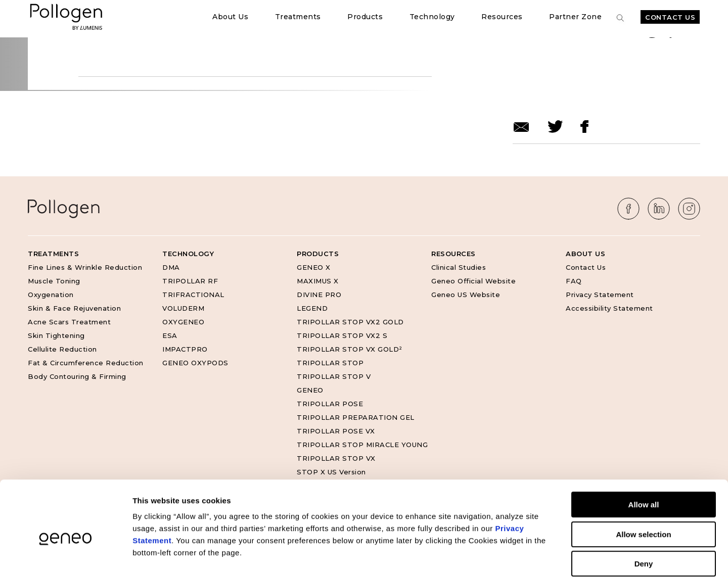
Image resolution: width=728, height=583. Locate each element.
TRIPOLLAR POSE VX (336, 431)
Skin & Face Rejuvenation (74, 308)
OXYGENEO (183, 322)
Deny (644, 519)
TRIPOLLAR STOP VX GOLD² (350, 349)
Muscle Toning (54, 281)
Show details (531, 563)
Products (365, 17)
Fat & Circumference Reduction (86, 363)
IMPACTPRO (185, 349)
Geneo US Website (466, 295)
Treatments (298, 17)
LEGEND (312, 308)
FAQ (574, 281)
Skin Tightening (56, 335)
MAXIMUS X (318, 281)
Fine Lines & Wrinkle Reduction (85, 267)
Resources (502, 17)
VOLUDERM (183, 308)
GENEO (310, 390)
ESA (170, 335)
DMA (171, 267)
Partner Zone (575, 17)
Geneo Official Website (473, 281)
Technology (432, 17)
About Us (230, 17)
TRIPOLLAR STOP (330, 363)
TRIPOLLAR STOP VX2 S (342, 335)
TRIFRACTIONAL (193, 295)
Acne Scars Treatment (69, 322)
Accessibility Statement (609, 308)
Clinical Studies (459, 267)
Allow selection (643, 489)
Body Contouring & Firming (77, 376)
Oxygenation (51, 295)
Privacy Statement (600, 295)
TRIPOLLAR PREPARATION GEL (356, 417)
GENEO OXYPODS (195, 363)
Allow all (644, 459)
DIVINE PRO (319, 295)
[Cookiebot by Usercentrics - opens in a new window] (65, 563)
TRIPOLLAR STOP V (334, 376)
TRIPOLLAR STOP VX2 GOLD (350, 322)
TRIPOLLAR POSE (330, 404)
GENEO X (314, 267)
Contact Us (670, 17)
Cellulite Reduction (62, 349)
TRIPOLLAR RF (190, 281)
